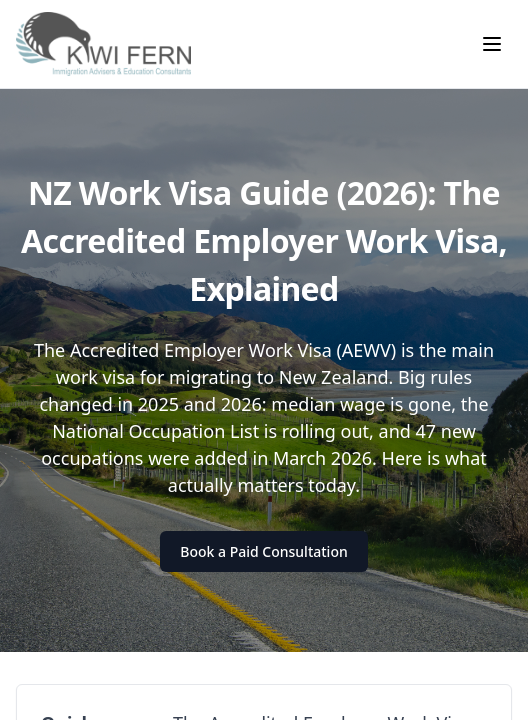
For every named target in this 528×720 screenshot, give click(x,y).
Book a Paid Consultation (263, 551)
